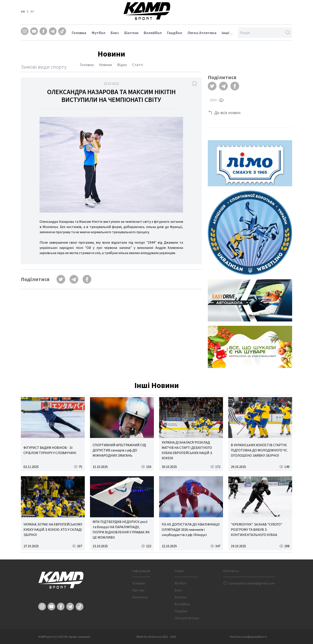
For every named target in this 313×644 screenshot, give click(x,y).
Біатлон (131, 33)
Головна (79, 33)
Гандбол (175, 33)
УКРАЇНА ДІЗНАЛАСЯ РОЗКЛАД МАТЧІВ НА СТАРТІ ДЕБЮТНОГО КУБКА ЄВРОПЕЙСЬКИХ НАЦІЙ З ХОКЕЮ (187, 450)
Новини (105, 65)
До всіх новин (227, 112)
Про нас (138, 590)
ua (23, 11)
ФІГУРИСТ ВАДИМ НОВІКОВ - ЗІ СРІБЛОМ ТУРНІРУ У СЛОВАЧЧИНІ (50, 450)
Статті (138, 65)
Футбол (98, 33)
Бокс (115, 33)
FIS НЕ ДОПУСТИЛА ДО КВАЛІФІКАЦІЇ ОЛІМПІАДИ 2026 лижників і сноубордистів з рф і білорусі (191, 529)
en (32, 11)
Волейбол (153, 33)
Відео (122, 65)
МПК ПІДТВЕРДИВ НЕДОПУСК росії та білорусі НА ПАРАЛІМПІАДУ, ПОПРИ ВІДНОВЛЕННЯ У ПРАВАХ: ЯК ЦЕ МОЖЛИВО (121, 529)
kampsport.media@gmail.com (252, 583)
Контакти (140, 597)
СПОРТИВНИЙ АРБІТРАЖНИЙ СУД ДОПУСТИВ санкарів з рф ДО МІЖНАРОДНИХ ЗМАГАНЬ (119, 450)
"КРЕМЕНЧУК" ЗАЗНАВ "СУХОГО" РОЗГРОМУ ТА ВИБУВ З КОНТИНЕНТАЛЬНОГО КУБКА (256, 529)
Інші (227, 33)
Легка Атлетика (202, 33)
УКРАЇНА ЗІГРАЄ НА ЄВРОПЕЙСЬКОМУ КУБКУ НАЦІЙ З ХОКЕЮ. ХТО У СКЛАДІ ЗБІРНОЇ (53, 529)
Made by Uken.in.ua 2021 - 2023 (156, 637)
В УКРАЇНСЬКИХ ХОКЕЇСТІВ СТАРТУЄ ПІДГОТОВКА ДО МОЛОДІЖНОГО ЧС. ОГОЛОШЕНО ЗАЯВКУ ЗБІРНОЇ (259, 450)
